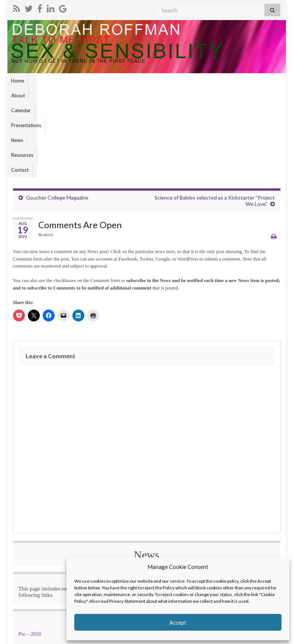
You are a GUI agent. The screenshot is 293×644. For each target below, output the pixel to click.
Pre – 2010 (30, 549)
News (125, 81)
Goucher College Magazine (57, 112)
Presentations (96, 81)
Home (18, 81)
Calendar (63, 81)
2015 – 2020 (207, 549)
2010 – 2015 (119, 549)
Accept (178, 622)
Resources (150, 81)
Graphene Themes (64, 635)
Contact (177, 81)
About (39, 81)
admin (48, 149)
